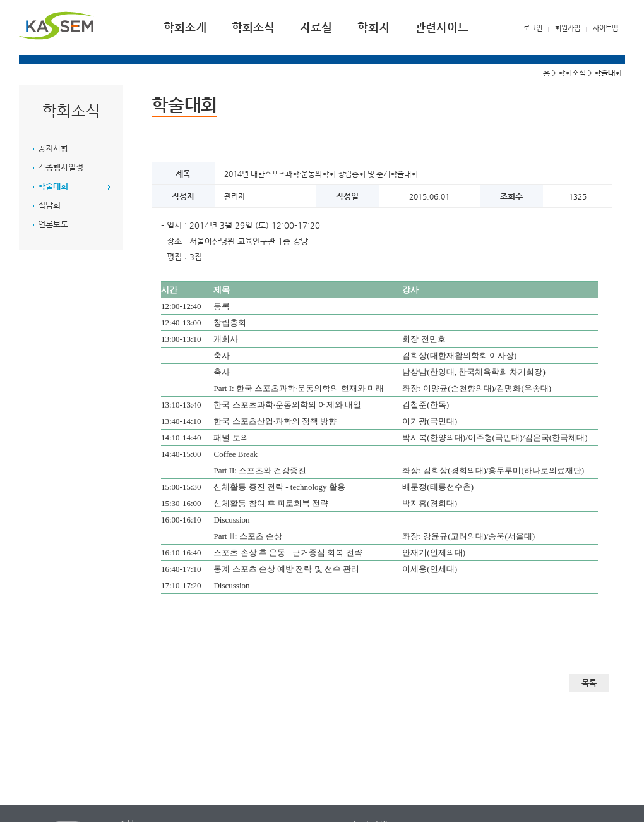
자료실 (316, 27)
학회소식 (253, 27)
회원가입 (568, 28)
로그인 (533, 28)
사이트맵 (605, 28)
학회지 (373, 27)
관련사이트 (442, 27)
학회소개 (185, 27)
